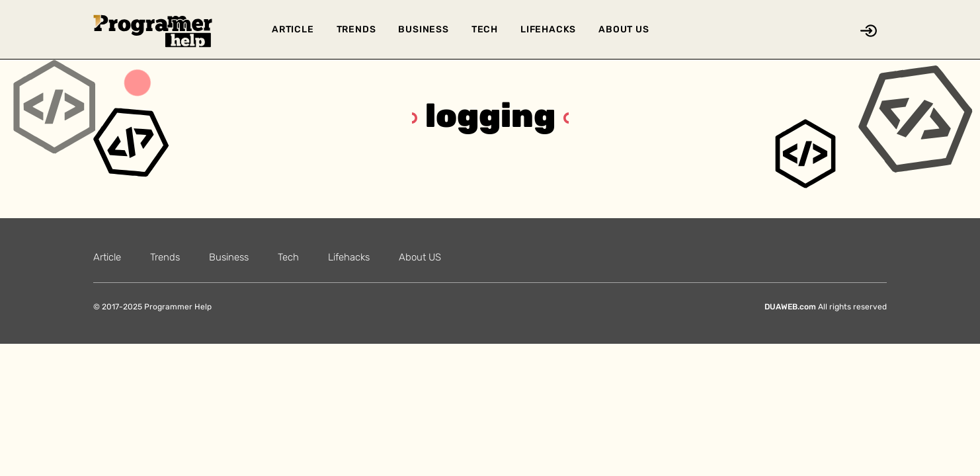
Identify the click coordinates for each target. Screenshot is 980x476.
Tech (485, 29)
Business (423, 29)
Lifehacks (548, 29)
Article (293, 29)
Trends (356, 29)
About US (624, 29)
